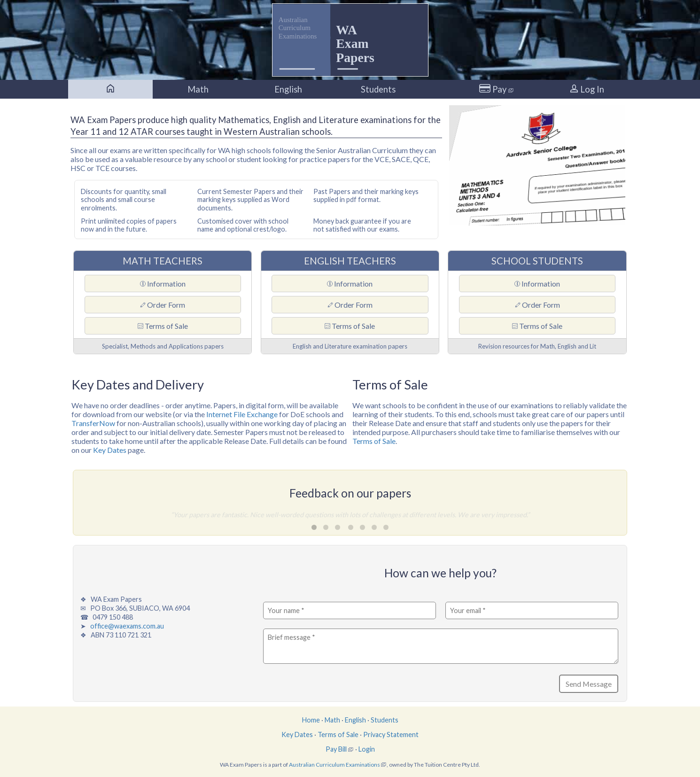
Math (198, 89)
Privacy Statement (391, 734)
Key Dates (110, 450)
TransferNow (93, 423)
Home (311, 720)
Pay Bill (336, 749)
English (288, 89)
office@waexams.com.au (127, 626)
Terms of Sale (163, 326)
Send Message (589, 684)
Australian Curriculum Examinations (334, 765)
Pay (497, 89)
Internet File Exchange (242, 414)
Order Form (163, 305)
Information (163, 284)
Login (367, 749)
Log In (587, 89)
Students (378, 89)
